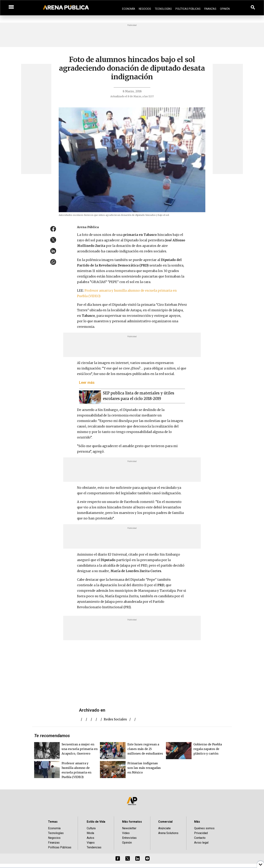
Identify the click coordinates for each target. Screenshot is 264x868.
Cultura (91, 828)
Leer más (87, 383)
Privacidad (201, 833)
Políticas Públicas (188, 9)
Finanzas (210, 9)
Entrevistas (129, 838)
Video (126, 833)
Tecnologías (163, 9)
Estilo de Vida (96, 822)
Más (197, 822)
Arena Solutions (168, 833)
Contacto (200, 838)
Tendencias (94, 847)
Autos (90, 838)
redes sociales (115, 719)
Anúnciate (164, 828)
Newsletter (129, 828)
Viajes (91, 843)
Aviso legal (201, 843)
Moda (90, 833)
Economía (129, 9)
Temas (53, 822)
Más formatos (132, 822)
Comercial (165, 822)
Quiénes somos (204, 828)
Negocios (145, 9)
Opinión (225, 9)
